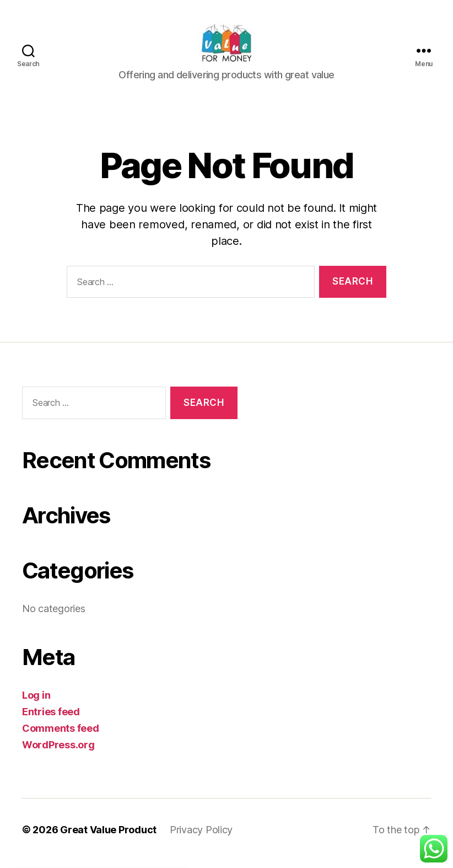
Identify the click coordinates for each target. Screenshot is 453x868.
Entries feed (51, 719)
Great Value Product (108, 837)
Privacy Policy (201, 837)
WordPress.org (58, 752)
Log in (36, 702)
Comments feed (61, 735)
